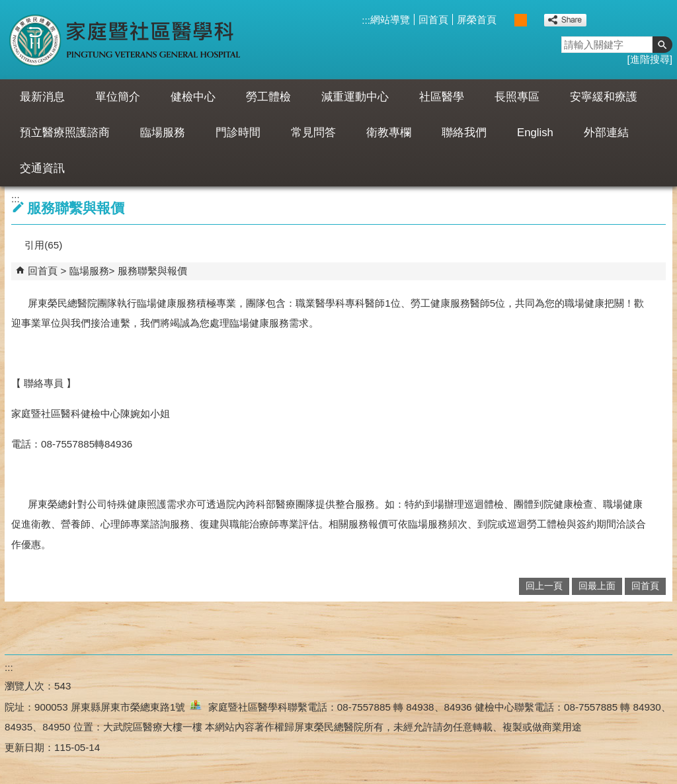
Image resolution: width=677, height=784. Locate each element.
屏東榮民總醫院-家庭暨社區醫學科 (126, 40)
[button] (662, 45)
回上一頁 (544, 586)
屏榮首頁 (477, 20)
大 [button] (535, 20)
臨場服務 (163, 133)
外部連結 (606, 133)
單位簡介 (118, 97)
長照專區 (517, 97)
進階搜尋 (650, 59)
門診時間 (238, 133)
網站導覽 (390, 20)
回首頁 (433, 20)
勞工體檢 (268, 97)
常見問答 (313, 133)
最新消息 (42, 97)
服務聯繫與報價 (152, 271)
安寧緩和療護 (604, 97)
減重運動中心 (355, 97)
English (535, 133)
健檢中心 (193, 97)
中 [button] (521, 20)
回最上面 (597, 586)
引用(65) (43, 245)
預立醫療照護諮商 (65, 133)
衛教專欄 (389, 133)
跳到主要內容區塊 (7, 7)
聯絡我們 (464, 133)
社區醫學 (442, 97)
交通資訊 (42, 168)
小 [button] (507, 20)
